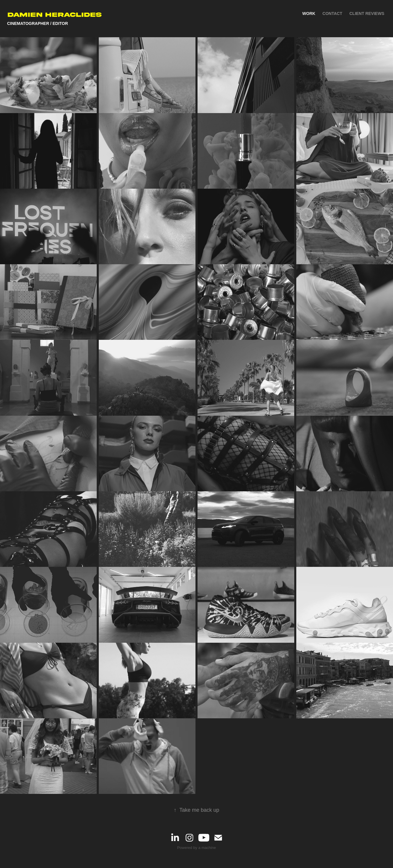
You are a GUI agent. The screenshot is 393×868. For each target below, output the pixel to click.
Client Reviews (367, 13)
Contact (332, 13)
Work (309, 13)
